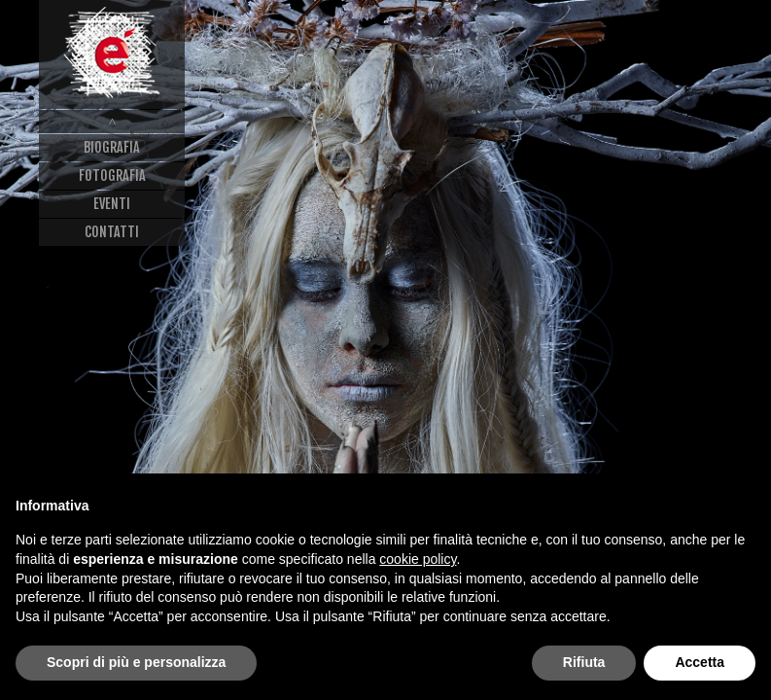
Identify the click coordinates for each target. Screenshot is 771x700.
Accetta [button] (700, 662)
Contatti (112, 232)
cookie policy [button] (418, 559)
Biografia (112, 147)
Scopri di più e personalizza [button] (136, 662)
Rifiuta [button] (584, 662)
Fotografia (112, 175)
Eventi (112, 204)
